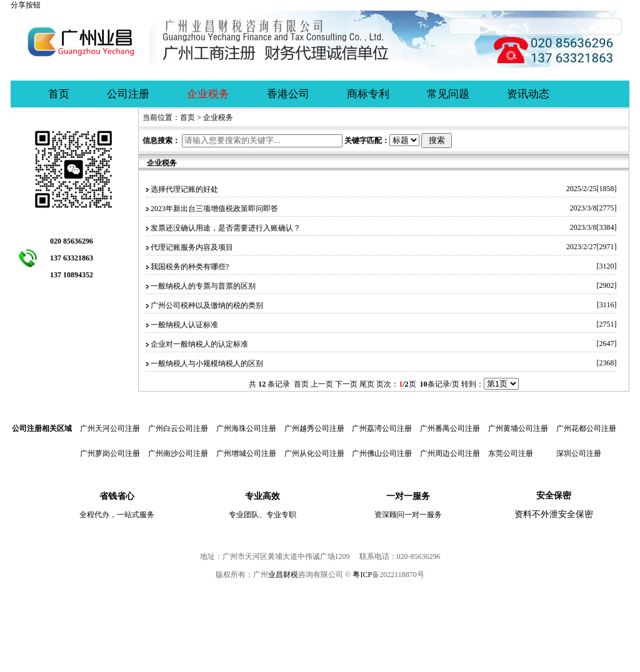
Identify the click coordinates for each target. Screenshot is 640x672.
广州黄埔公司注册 (518, 428)
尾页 (367, 384)
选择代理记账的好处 (184, 189)
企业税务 (208, 94)
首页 (59, 94)
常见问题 (448, 94)
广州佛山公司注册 (382, 453)
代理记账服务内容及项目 (192, 247)
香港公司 (288, 94)
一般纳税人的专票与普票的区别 (203, 286)
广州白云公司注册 (178, 428)
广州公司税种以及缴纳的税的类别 (207, 305)
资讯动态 (528, 94)
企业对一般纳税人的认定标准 (199, 344)
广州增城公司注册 (246, 453)
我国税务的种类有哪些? (190, 267)
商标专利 (368, 94)
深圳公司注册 (579, 453)
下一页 (346, 384)
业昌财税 (283, 575)
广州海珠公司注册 (246, 428)
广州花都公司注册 (586, 428)
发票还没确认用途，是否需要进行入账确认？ (226, 228)
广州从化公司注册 (314, 453)
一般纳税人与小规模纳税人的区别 (207, 363)
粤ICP (362, 575)
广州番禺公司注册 (450, 428)
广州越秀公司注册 (314, 428)
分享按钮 (26, 5)
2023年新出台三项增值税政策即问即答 (214, 209)
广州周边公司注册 (450, 453)
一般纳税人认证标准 (184, 325)
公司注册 (128, 94)
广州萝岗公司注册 (110, 453)
